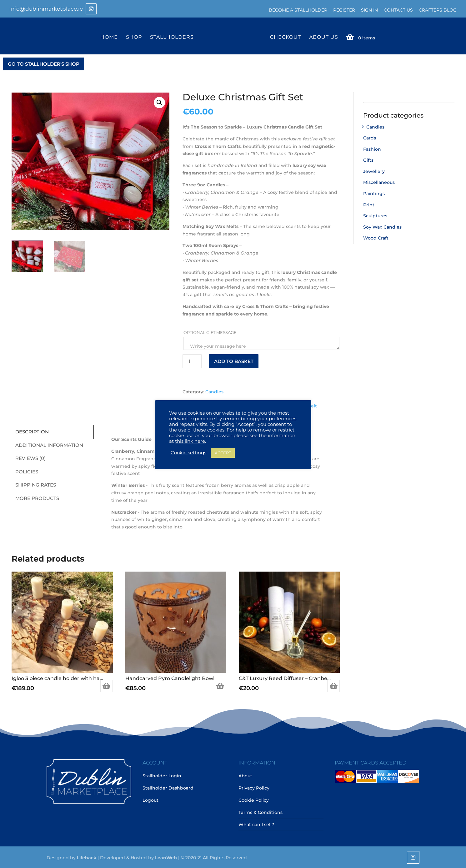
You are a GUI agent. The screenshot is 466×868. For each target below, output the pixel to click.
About (245, 775)
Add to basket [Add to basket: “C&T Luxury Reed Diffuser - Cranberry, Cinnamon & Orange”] (333, 685)
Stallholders (173, 37)
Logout (150, 800)
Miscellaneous (379, 182)
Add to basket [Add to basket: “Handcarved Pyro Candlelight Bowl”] (220, 685)
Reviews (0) (28, 458)
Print (369, 204)
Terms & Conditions (261, 812)
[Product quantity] (192, 361)
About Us (323, 37)
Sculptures (375, 215)
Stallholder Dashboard (168, 788)
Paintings (374, 193)
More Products (35, 498)
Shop (135, 37)
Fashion (372, 149)
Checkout (285, 37)
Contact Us (398, 10)
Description (30, 431)
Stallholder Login (162, 775)
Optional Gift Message (210, 332)
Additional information (47, 444)
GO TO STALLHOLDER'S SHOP (44, 63)
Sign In (369, 10)
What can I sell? (256, 824)
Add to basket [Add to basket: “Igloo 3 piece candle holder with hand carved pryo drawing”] (107, 685)
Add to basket (234, 361)
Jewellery (374, 171)
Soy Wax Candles (382, 226)
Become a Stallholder (298, 10)
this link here (190, 441)
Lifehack (87, 857)
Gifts (368, 160)
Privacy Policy (254, 788)
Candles (214, 391)
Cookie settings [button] (188, 453)
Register (344, 10)
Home (110, 37)
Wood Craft (376, 238)
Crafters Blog (438, 10)
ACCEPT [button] (223, 453)
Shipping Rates (33, 484)
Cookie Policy (254, 800)
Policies (25, 471)
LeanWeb (166, 857)
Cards (370, 137)
